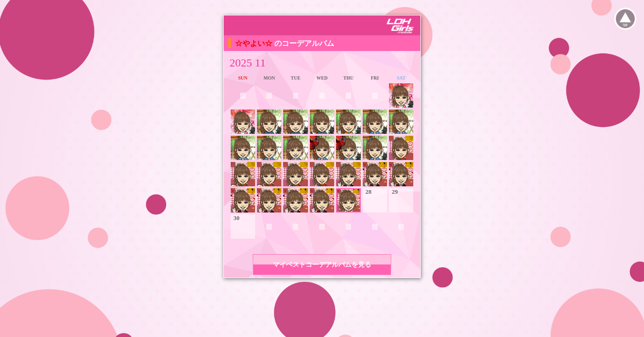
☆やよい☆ (255, 43)
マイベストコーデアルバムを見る (322, 265)
